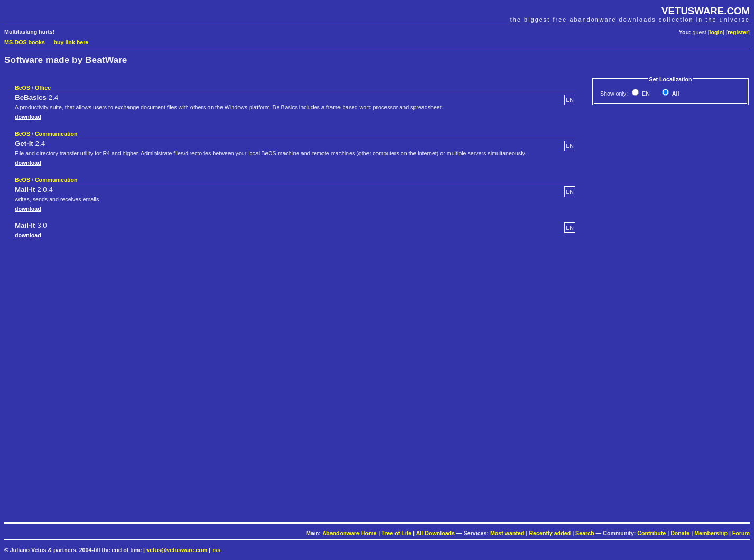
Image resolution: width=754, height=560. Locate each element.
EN (645, 94)
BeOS (22, 88)
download (28, 117)
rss (216, 550)
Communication (56, 134)
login (716, 32)
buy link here (71, 42)
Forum (741, 533)
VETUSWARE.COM (706, 11)
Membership (711, 533)
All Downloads (435, 533)
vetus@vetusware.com (177, 550)
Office (43, 88)
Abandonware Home (349, 533)
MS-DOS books (25, 42)
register (738, 32)
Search (585, 533)
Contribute (651, 533)
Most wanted (507, 533)
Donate (680, 533)
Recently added (550, 533)
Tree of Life (396, 533)
